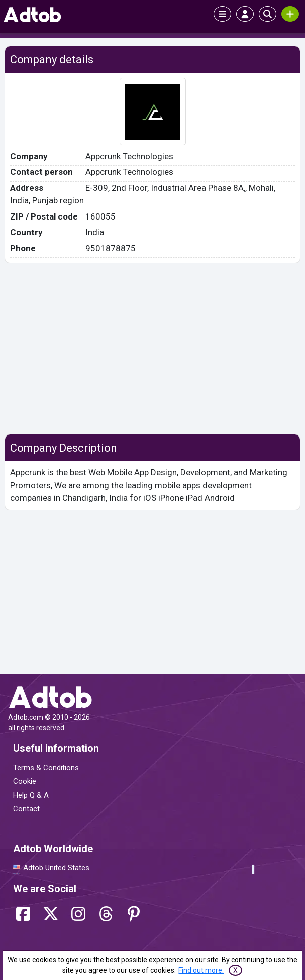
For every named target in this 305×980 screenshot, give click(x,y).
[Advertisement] (152, 349)
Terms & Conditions (46, 768)
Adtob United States (56, 868)
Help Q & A (31, 795)
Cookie (25, 781)
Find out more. (201, 970)
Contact (26, 809)
